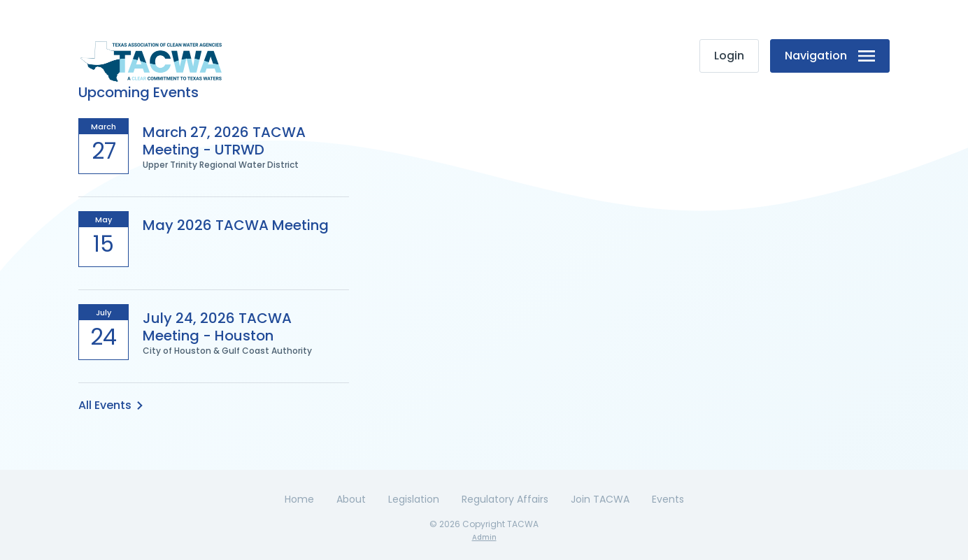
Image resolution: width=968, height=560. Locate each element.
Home (299, 499)
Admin (484, 537)
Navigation (830, 56)
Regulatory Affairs (505, 499)
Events (668, 499)
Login (729, 56)
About (351, 499)
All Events (111, 405)
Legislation (414, 499)
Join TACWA (600, 499)
